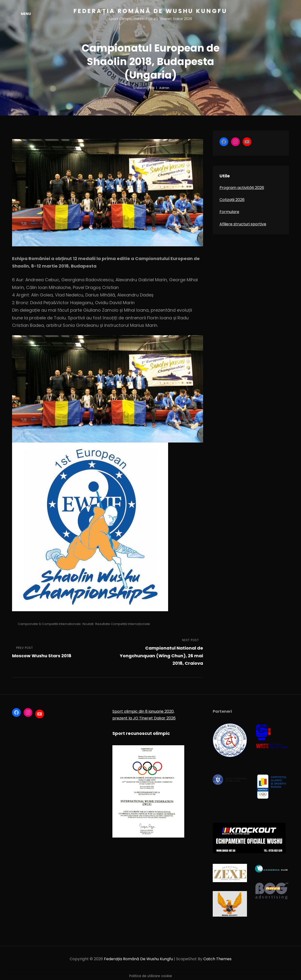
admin (164, 88)
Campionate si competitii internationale (49, 624)
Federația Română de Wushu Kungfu (150, 11)
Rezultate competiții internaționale (123, 624)
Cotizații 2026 (232, 200)
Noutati (88, 624)
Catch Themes (217, 959)
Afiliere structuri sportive (243, 224)
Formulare (229, 212)
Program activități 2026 (242, 188)
